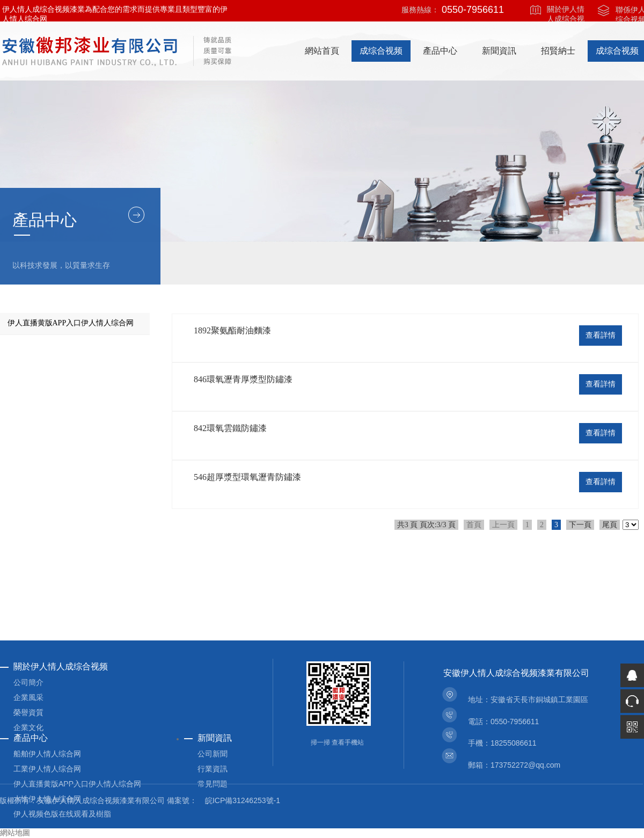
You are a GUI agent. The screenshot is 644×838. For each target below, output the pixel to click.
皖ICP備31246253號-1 (243, 800)
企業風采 (28, 697)
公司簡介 (28, 682)
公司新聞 (213, 754)
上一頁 (503, 525)
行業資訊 (213, 769)
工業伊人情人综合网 (47, 769)
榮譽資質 (28, 712)
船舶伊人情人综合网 (47, 754)
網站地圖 (15, 833)
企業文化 (28, 727)
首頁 (474, 525)
